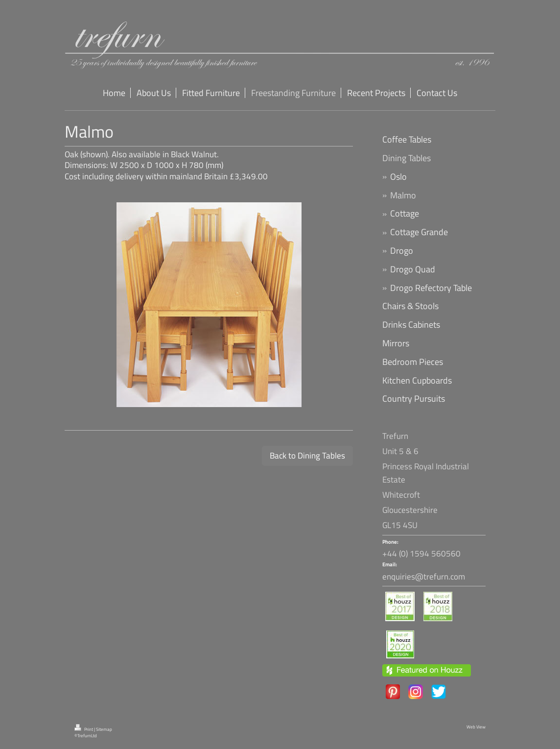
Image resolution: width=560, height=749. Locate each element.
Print (84, 729)
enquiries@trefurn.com (424, 577)
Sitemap (104, 729)
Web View (476, 727)
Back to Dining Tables (307, 456)
